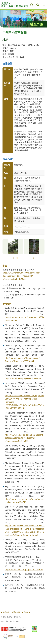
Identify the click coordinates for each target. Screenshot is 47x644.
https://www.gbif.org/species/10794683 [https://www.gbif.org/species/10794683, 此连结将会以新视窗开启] (23, 378)
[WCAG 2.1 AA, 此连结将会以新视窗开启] (20, 636)
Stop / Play (30, 258)
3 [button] (25, 258)
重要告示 (17, 612)
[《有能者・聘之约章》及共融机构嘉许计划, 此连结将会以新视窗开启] (14, 629)
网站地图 (6, 612)
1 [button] (17, 258)
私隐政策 (27, 612)
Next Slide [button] (34, 258)
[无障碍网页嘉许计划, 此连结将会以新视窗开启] (8, 636)
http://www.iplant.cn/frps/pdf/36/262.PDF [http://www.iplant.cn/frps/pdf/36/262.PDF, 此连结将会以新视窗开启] (24, 570)
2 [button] (21, 258)
